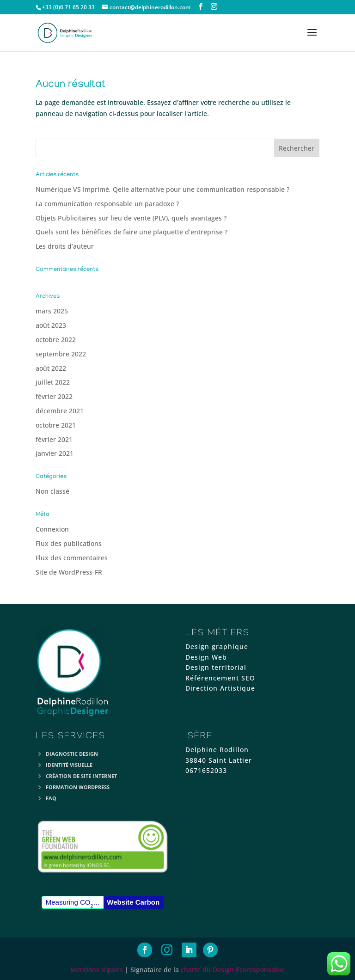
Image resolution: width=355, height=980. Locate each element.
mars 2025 (52, 311)
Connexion (52, 529)
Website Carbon (133, 902)
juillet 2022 (53, 382)
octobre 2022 (56, 340)
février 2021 (54, 439)
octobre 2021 (56, 425)
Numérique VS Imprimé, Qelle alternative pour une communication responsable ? (162, 189)
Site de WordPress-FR (69, 572)
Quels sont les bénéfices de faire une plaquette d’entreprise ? (132, 232)
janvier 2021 (55, 453)
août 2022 (51, 368)
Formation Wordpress (78, 787)
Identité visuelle (69, 765)
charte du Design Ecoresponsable (233, 970)
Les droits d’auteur (65, 246)
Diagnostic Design (72, 754)
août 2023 (51, 325)
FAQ (51, 798)
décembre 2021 (60, 411)
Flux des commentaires (72, 558)
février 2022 (54, 396)
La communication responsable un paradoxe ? (107, 204)
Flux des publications (69, 543)
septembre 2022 (61, 354)
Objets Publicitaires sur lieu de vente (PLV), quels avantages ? (131, 218)
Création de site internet (81, 776)
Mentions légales (97, 970)
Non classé (52, 491)
